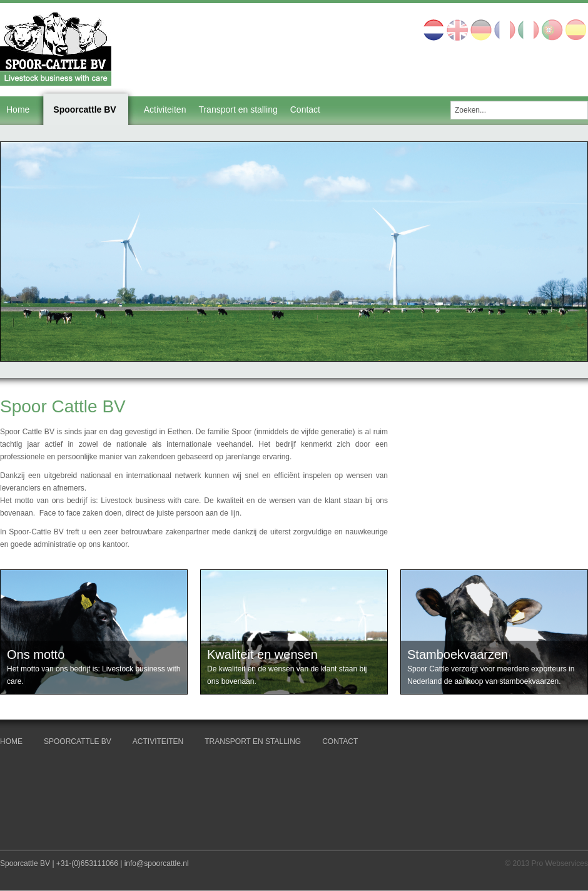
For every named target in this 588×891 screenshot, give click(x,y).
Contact (305, 109)
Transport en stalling (238, 109)
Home (18, 109)
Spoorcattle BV (84, 109)
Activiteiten (165, 109)
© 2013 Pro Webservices (546, 863)
